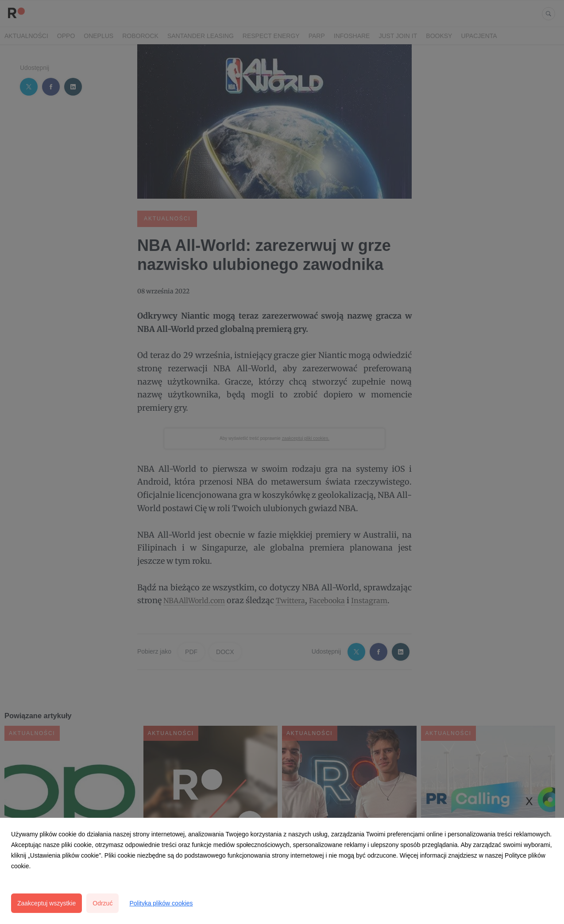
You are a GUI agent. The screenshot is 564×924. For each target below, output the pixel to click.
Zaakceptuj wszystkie (46, 903)
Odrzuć (102, 903)
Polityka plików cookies (161, 903)
